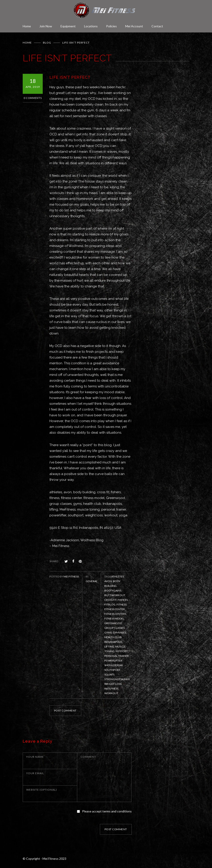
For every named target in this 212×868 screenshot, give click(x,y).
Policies (111, 26)
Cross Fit (110, 600)
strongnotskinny (117, 679)
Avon (108, 581)
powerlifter (113, 661)
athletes (117, 576)
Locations (91, 26)
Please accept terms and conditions (107, 811)
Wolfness (111, 689)
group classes (114, 628)
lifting (109, 646)
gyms (108, 632)
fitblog (110, 604)
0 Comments (33, 98)
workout (111, 693)
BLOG (47, 43)
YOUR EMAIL (35, 773)
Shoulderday (114, 665)
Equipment (68, 26)
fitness (122, 604)
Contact (157, 26)
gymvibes (119, 632)
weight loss (113, 684)
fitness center (115, 609)
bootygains (113, 590)
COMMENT (88, 757)
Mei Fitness (71, 576)
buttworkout (115, 595)
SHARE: (54, 561)
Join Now (46, 26)
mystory (122, 651)
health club (113, 637)
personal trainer (117, 656)
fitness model (114, 618)
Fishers (123, 600)
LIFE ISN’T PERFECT (70, 77)
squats (109, 675)
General (92, 581)
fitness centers (115, 614)
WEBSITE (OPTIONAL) (42, 790)
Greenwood (113, 623)
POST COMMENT (65, 711)
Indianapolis (113, 642)
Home (27, 26)
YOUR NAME (35, 757)
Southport (112, 670)
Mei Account (134, 26)
